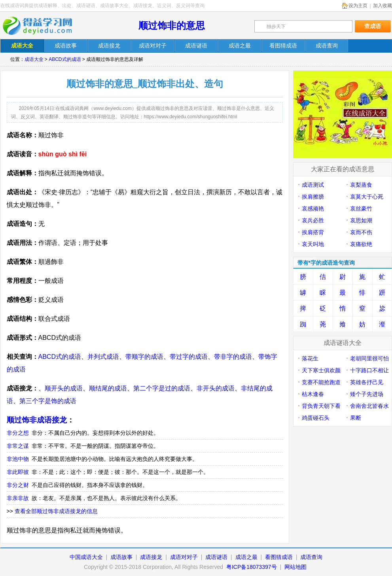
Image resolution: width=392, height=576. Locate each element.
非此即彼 (18, 472)
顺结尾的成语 (108, 388)
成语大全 (34, 59)
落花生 (310, 358)
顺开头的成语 (64, 388)
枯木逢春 (313, 394)
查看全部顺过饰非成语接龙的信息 (56, 511)
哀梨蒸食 (361, 185)
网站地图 (295, 567)
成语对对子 (184, 557)
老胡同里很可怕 (369, 358)
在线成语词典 (43, 26)
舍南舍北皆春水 (369, 406)
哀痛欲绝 (361, 244)
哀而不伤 (361, 232)
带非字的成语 (233, 357)
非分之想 (18, 433)
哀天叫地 (313, 244)
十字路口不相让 (369, 370)
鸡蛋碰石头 (316, 418)
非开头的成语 (216, 388)
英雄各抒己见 (367, 382)
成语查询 (311, 557)
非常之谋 (18, 446)
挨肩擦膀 (313, 197)
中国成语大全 (86, 557)
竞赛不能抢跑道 (321, 382)
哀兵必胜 (313, 220)
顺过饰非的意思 (172, 26)
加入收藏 (383, 6)
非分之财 (18, 485)
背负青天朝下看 (321, 406)
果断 (356, 418)
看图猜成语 (279, 557)
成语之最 (246, 557)
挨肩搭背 (313, 232)
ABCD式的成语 (65, 59)
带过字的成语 (189, 357)
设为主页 (358, 6)
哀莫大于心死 (367, 197)
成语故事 (121, 557)
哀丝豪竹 (361, 208)
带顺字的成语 (144, 357)
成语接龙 (151, 557)
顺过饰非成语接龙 (37, 420)
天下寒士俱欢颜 (321, 370)
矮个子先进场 (367, 394)
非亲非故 (18, 498)
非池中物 (18, 459)
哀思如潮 (361, 220)
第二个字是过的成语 (162, 388)
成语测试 (313, 185)
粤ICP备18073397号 (252, 567)
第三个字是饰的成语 (48, 401)
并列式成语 (103, 357)
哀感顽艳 (313, 208)
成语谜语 (216, 557)
